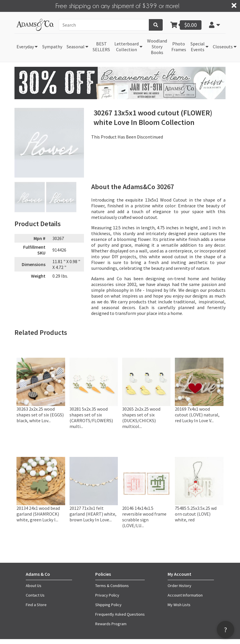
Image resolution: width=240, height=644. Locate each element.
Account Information (185, 595)
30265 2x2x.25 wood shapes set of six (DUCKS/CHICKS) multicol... (141, 418)
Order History (179, 586)
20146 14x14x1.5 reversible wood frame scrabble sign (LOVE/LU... (144, 517)
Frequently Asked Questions (120, 614)
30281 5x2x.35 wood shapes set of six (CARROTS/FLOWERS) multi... (91, 418)
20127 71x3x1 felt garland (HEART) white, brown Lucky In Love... (93, 514)
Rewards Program (111, 624)
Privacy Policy (107, 595)
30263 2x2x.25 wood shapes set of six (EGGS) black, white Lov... (40, 415)
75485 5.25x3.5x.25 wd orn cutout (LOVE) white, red (196, 514)
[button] (215, 25)
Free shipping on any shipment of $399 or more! (118, 5)
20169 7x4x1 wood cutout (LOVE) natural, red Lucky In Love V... (197, 415)
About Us (34, 586)
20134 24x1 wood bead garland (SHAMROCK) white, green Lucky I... (38, 514)
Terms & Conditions (112, 586)
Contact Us (35, 595)
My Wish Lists (179, 605)
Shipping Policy (108, 605)
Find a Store (36, 605)
